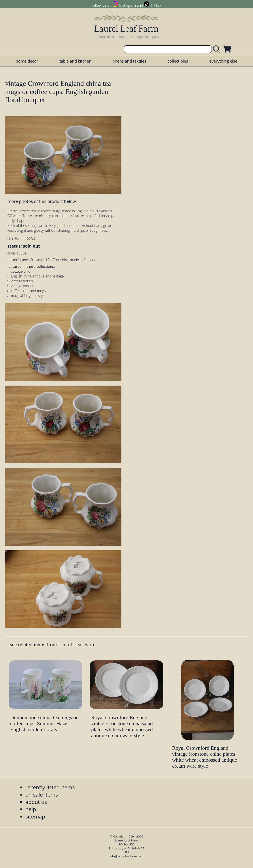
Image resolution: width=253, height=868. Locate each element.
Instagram (127, 5)
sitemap (35, 816)
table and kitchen (75, 61)
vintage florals (22, 281)
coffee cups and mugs (28, 291)
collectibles (178, 61)
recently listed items (50, 787)
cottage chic (20, 271)
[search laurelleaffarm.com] (217, 49)
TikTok (156, 5)
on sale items (42, 794)
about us (36, 802)
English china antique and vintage (37, 276)
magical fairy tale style (28, 296)
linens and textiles (129, 61)
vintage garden (23, 286)
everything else (223, 61)
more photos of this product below (42, 201)
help (31, 809)
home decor (27, 61)
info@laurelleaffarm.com (126, 856)
